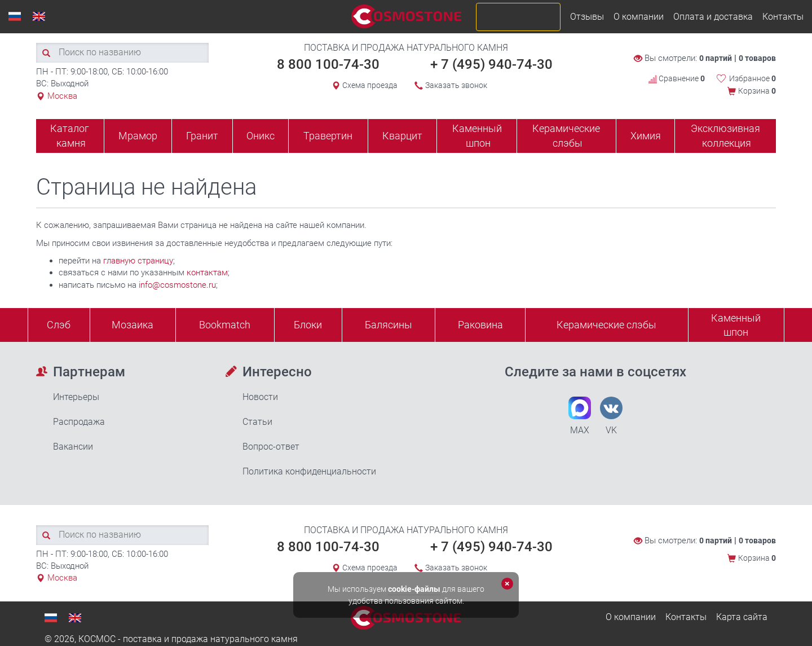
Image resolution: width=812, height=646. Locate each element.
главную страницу (138, 261)
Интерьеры (76, 397)
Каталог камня (70, 136)
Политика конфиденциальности (309, 471)
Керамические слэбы (566, 136)
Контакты (783, 17)
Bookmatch (225, 325)
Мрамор (138, 136)
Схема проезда (370, 85)
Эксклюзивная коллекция (725, 136)
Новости (260, 397)
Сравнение (677, 78)
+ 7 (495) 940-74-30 (491, 64)
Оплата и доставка (713, 17)
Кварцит (402, 136)
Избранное (753, 78)
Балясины (389, 325)
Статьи (257, 422)
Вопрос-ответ (271, 447)
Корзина (757, 91)
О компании (639, 17)
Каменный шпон (477, 136)
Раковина (480, 325)
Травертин (328, 136)
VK (611, 416)
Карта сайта (742, 617)
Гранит (202, 136)
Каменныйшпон (736, 325)
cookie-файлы (414, 589)
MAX (580, 416)
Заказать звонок (456, 85)
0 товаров (757, 58)
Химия (646, 136)
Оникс (261, 136)
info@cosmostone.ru (177, 285)
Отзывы (587, 17)
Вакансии (73, 447)
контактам (207, 273)
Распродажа (79, 422)
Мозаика (133, 325)
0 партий (716, 58)
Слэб (59, 325)
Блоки (308, 325)
